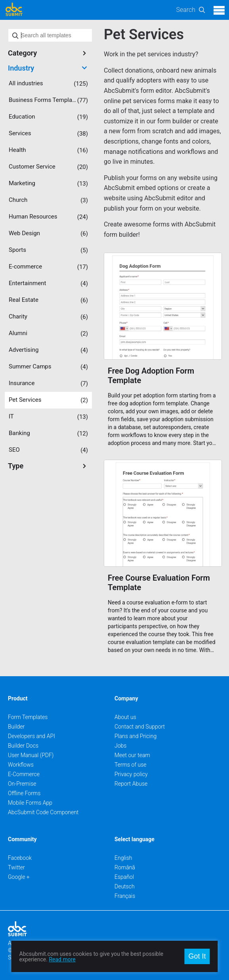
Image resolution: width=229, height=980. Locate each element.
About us (125, 717)
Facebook (20, 858)
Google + (19, 877)
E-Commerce (24, 774)
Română (125, 867)
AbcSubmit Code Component (43, 812)
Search (186, 10)
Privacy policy (131, 774)
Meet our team (132, 755)
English (123, 858)
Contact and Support (140, 727)
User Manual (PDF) (31, 755)
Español (124, 877)
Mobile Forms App (30, 803)
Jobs (120, 746)
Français (125, 896)
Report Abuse (131, 784)
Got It (197, 956)
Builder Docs (23, 746)
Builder (16, 727)
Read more (62, 959)
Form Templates (28, 717)
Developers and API (31, 736)
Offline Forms (24, 793)
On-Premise (22, 784)
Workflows (21, 765)
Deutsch (125, 886)
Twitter (16, 867)
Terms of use (130, 765)
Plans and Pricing (135, 736)
